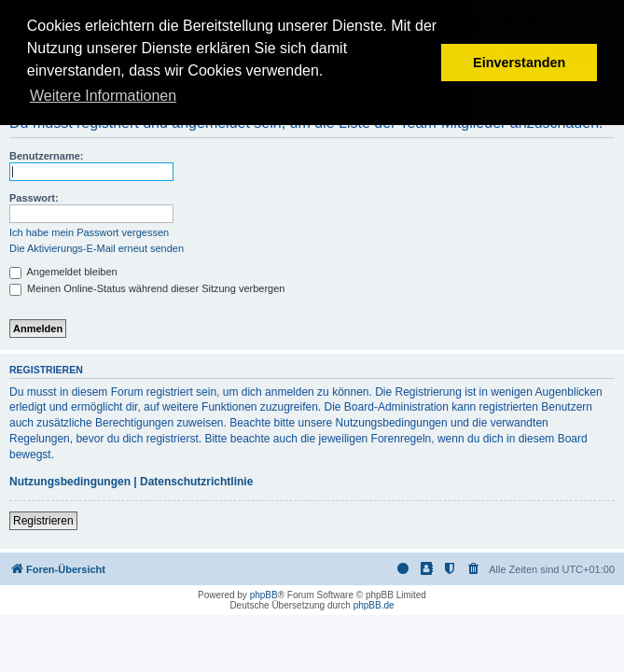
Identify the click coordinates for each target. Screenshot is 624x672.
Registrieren (43, 521)
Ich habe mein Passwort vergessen (89, 232)
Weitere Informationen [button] (103, 96)
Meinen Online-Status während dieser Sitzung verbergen (147, 288)
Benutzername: (46, 156)
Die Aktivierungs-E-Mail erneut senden (97, 248)
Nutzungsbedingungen (70, 482)
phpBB (264, 595)
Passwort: (34, 198)
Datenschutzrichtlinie (196, 482)
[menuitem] (474, 569)
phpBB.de (374, 605)
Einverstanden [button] (519, 63)
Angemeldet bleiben (63, 272)
